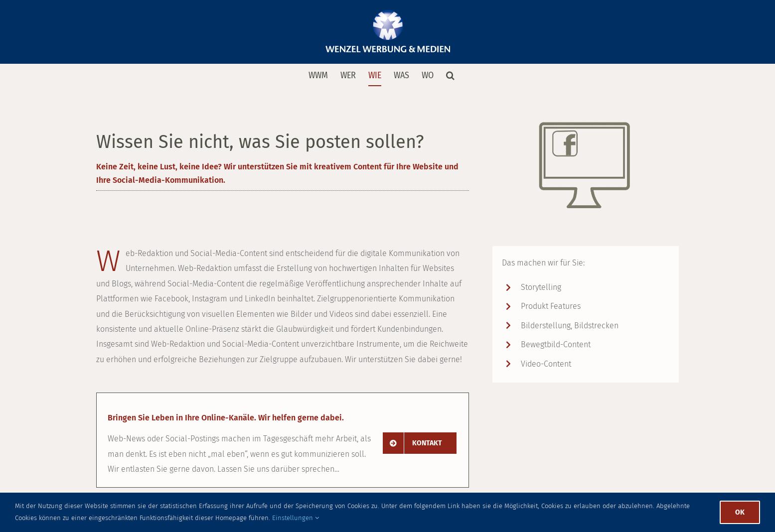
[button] (450, 75)
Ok (740, 512)
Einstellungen (296, 518)
